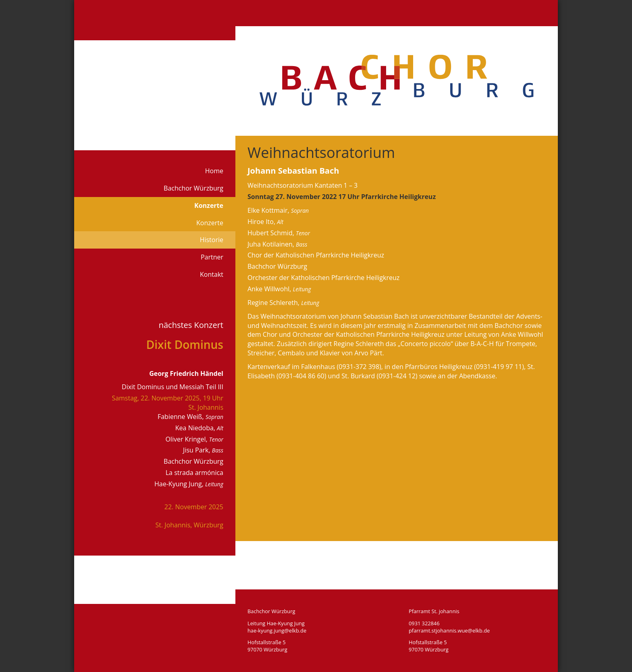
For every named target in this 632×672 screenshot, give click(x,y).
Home (214, 171)
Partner (212, 257)
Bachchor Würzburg (193, 188)
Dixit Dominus (185, 344)
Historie (212, 240)
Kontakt (212, 274)
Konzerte (209, 205)
